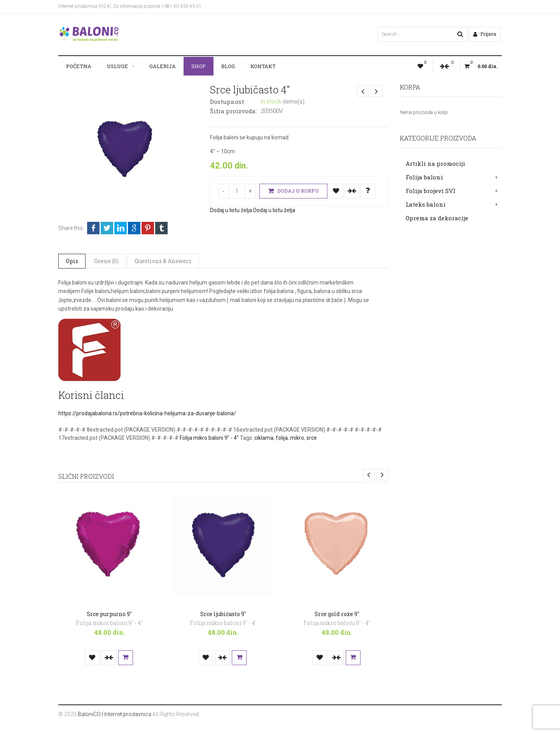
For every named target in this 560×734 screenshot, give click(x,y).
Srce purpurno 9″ (109, 614)
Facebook (93, 228)
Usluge (117, 66)
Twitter (107, 228)
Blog (228, 66)
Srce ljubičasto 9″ (223, 614)
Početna (79, 66)
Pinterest (148, 228)
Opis (72, 261)
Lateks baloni (426, 204)
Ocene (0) (106, 261)
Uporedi (352, 191)
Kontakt (263, 66)
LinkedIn (121, 228)
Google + (134, 228)
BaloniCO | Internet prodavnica (115, 714)
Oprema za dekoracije (437, 218)
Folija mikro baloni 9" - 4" (209, 438)
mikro (297, 438)
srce (312, 438)
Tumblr (161, 228)
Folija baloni (424, 177)
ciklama (264, 438)
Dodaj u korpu (293, 191)
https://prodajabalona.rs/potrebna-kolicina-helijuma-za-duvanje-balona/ (147, 413)
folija (282, 438)
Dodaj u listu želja (336, 191)
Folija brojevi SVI (430, 191)
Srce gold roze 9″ (337, 614)
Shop (199, 66)
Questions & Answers (163, 261)
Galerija (163, 66)
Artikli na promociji (435, 163)
